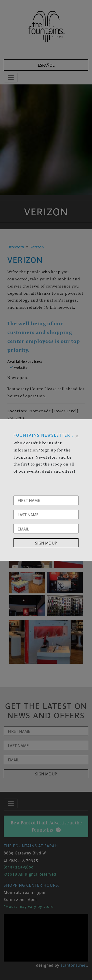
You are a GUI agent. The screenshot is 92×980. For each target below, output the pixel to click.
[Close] (77, 436)
